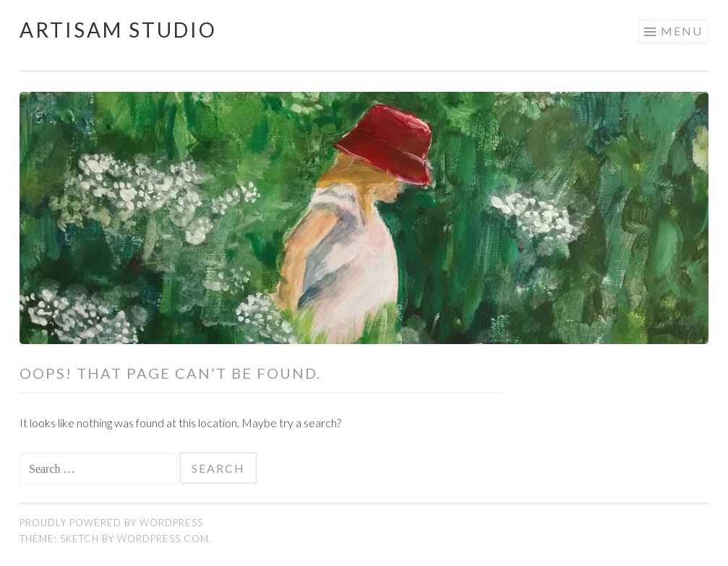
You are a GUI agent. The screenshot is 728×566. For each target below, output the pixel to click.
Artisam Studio (118, 30)
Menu (682, 31)
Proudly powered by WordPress (111, 523)
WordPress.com (163, 539)
